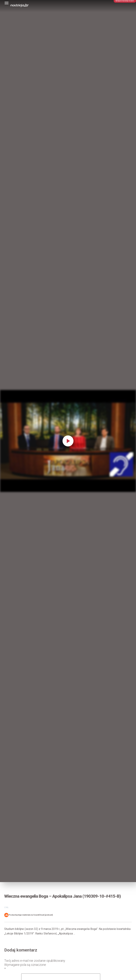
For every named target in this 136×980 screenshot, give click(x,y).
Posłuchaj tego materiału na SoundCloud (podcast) (29, 915)
